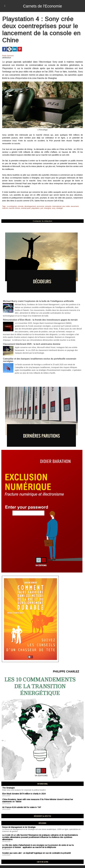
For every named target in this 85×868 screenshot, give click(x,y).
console (20, 206)
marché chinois (14, 208)
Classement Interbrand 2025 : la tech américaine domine (30, 341)
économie (39, 206)
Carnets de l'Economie (42, 6)
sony (52, 208)
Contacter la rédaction (42, 221)
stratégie (58, 208)
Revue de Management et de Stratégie (17, 822)
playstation (35, 208)
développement (29, 206)
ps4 (41, 208)
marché (5, 208)
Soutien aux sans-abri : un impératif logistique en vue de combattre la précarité (34, 845)
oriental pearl (25, 208)
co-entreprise (12, 206)
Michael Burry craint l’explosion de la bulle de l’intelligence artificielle (37, 300)
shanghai (46, 208)
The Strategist (8, 784)
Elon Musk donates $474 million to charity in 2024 (22, 789)
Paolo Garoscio (8, 56)
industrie (47, 206)
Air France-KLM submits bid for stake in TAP (20, 802)
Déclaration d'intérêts (32, 863)
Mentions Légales (11, 863)
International (55, 206)
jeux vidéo (64, 206)
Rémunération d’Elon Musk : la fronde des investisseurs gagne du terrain (38, 318)
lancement (73, 206)
